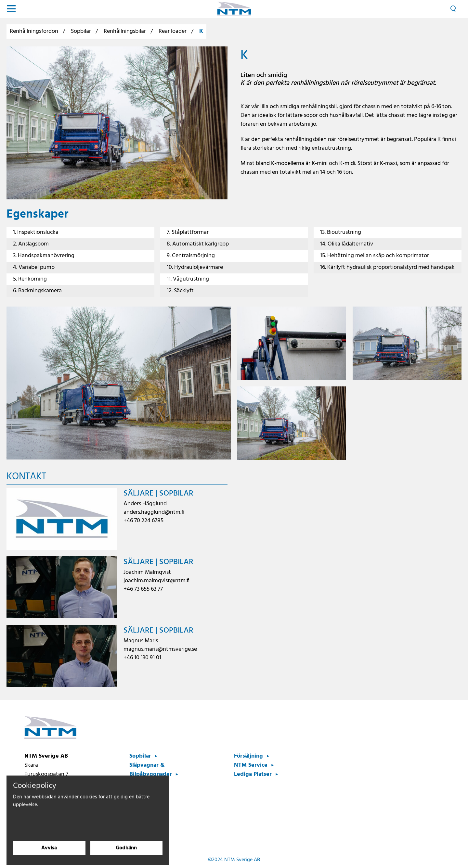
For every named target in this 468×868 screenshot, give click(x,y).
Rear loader (173, 31)
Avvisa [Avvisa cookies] (49, 855)
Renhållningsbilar (125, 31)
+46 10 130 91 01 (142, 658)
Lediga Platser (253, 774)
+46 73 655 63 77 (143, 589)
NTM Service (251, 765)
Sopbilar (81, 31)
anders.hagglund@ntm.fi (154, 512)
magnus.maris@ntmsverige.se (160, 649)
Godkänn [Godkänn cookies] (126, 855)
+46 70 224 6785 (143, 521)
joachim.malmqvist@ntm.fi (156, 581)
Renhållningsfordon (34, 31)
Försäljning (248, 756)
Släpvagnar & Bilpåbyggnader (151, 770)
